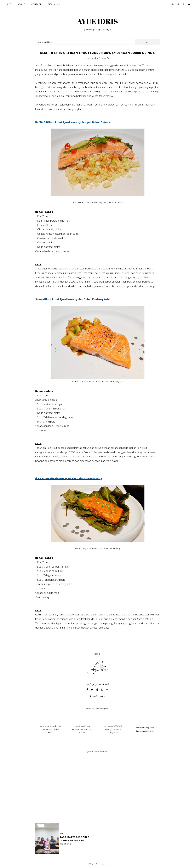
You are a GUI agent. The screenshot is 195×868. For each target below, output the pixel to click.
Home (8, 4)
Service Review (99, 696)
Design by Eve (104, 864)
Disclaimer (54, 4)
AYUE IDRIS (98, 21)
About (21, 4)
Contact (36, 4)
